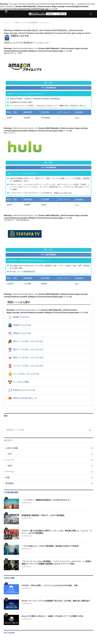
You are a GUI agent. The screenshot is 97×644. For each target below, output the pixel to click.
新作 (51, 466)
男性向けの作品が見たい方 (25, 398)
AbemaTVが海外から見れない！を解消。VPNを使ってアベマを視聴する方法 (52, 616)
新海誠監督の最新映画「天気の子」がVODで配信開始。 (44, 515)
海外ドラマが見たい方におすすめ (28, 341)
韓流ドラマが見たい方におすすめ (28, 357)
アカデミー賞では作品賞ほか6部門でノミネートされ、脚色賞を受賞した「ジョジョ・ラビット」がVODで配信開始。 (57, 532)
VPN (51, 454)
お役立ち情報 (49, 448)
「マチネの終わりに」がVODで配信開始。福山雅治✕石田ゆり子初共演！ (51, 546)
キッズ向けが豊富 (21, 382)
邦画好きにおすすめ (22, 333)
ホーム (6, 23)
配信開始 (49, 483)
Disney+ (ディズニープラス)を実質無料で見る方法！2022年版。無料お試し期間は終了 (56, 601)
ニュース (49, 460)
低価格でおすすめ (21, 317)
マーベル (49, 471)
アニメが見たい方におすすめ (26, 374)
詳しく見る (48, 83)
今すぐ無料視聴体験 (49, 88)
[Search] (91, 14)
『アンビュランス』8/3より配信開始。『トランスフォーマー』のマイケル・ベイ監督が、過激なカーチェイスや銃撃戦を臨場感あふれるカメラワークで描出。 (57, 563)
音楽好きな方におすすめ (24, 390)
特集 (49, 477)
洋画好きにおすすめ (22, 325)
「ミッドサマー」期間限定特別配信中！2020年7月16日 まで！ (46, 500)
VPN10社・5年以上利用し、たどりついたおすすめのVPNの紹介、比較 (50, 585)
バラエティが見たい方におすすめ (28, 366)
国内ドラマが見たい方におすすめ (28, 349)
